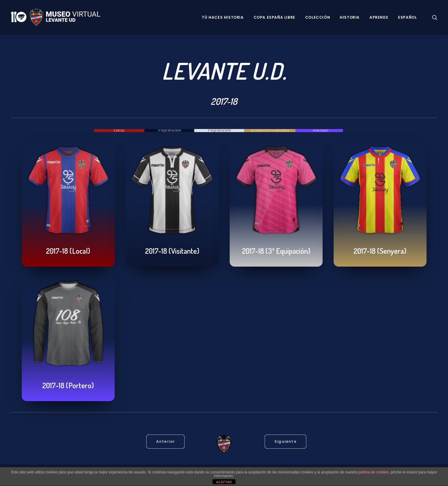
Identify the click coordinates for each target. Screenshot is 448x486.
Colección (318, 17)
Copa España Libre (274, 17)
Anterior (166, 441)
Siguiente (285, 441)
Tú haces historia (223, 17)
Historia (350, 17)
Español (407, 17)
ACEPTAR (224, 482)
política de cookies (374, 472)
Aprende (379, 17)
